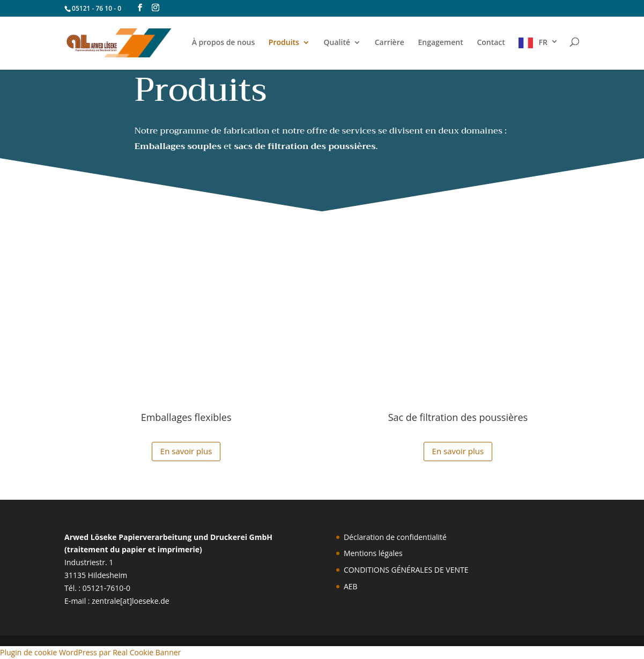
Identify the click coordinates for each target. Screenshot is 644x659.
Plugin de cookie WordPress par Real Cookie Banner (90, 652)
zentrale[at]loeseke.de (131, 601)
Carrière (390, 43)
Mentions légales (373, 553)
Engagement (440, 43)
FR (543, 42)
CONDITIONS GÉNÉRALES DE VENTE (406, 570)
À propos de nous (223, 43)
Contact (491, 43)
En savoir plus (186, 451)
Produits (284, 43)
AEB (351, 586)
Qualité (337, 43)
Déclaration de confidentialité (395, 537)
